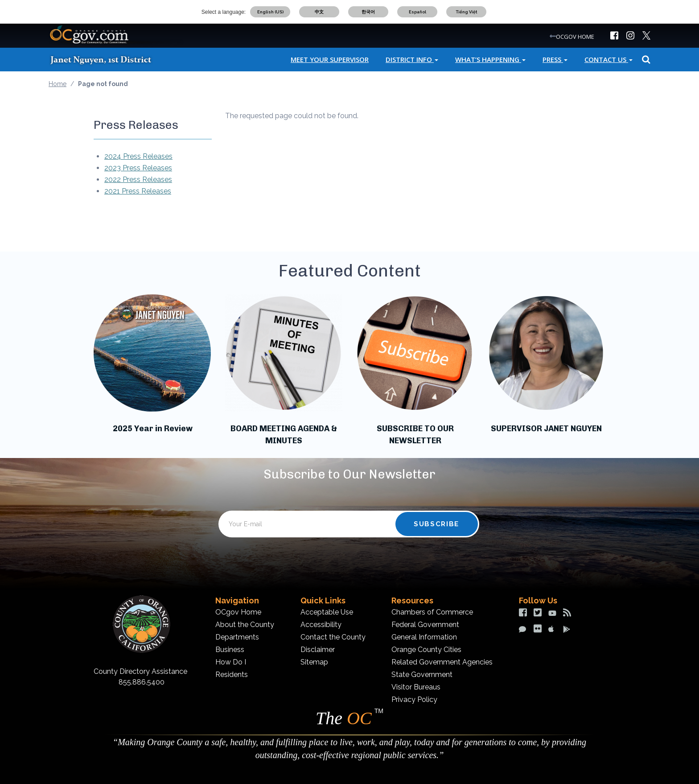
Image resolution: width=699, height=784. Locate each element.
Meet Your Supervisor (330, 59)
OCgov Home (238, 612)
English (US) (270, 12)
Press (555, 59)
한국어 (368, 12)
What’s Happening (490, 59)
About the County (245, 625)
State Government (422, 675)
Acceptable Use (327, 612)
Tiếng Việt (467, 12)
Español (417, 12)
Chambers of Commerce (432, 612)
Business (230, 650)
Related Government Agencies (442, 662)
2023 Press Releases (138, 168)
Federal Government (425, 625)
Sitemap (314, 662)
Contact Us (609, 59)
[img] (614, 35)
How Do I (231, 662)
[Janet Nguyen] (109, 59)
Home (58, 84)
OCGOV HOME (575, 37)
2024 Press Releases (138, 156)
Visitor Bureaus (416, 687)
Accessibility (321, 625)
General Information (424, 637)
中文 (319, 12)
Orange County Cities (426, 650)
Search (645, 60)
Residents (232, 675)
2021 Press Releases (138, 191)
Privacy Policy (414, 699)
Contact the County (333, 637)
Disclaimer (318, 650)
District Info (412, 59)
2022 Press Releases (138, 179)
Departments (237, 637)
